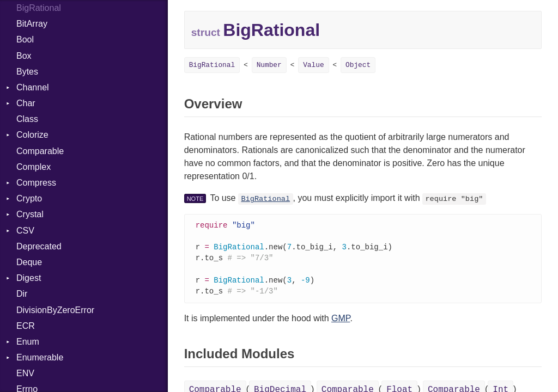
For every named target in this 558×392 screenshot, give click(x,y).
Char (26, 103)
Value (313, 65)
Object (358, 65)
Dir (22, 294)
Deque (29, 262)
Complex (34, 167)
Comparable (40, 151)
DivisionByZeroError (55, 310)
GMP (341, 322)
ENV (25, 373)
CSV (25, 231)
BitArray (32, 24)
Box (24, 56)
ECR (26, 326)
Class (27, 119)
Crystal (30, 214)
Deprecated (39, 246)
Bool (25, 39)
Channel (33, 87)
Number (269, 65)
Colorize (32, 135)
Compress (36, 183)
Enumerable (40, 357)
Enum (28, 342)
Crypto (29, 198)
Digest (29, 278)
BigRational (212, 65)
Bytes (27, 72)
